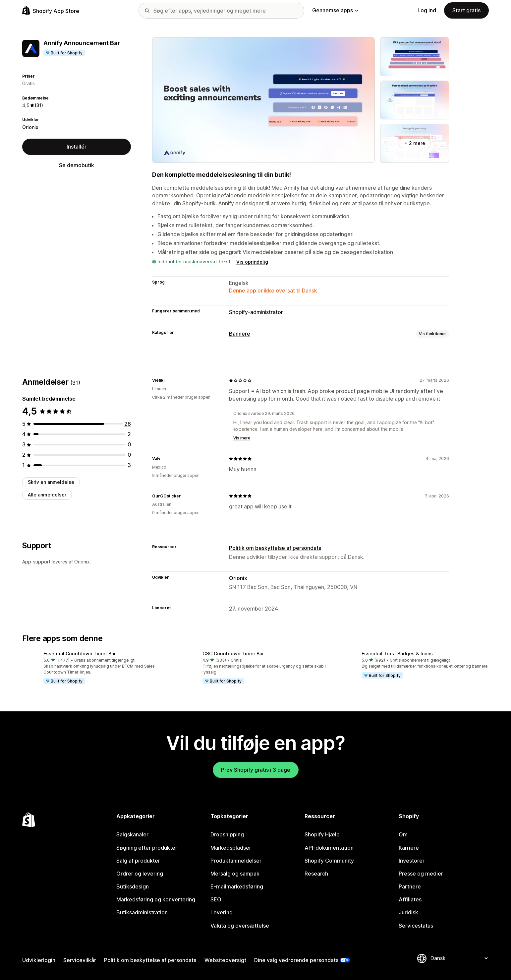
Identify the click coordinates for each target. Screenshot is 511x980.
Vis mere (242, 438)
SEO (216, 899)
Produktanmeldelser (236, 861)
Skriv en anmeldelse (51, 482)
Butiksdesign (133, 886)
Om (403, 834)
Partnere (410, 886)
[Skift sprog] (459, 958)
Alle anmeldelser (47, 495)
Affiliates (410, 899)
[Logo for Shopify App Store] (51, 10)
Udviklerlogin (39, 960)
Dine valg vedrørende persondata (296, 960)
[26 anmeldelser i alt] (128, 424)
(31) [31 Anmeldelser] (39, 105)
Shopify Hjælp (322, 834)
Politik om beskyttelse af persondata (275, 548)
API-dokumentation (329, 848)
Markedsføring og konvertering (156, 899)
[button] (96, 668)
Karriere (409, 848)
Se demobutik (77, 165)
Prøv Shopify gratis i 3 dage (256, 770)
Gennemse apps (335, 10)
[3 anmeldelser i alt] (129, 465)
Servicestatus (416, 926)
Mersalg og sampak (235, 874)
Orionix (30, 127)
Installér (77, 147)
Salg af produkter (138, 861)
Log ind (427, 10)
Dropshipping (227, 834)
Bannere (240, 334)
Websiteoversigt (225, 960)
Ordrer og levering (140, 874)
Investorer (412, 861)
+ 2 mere (415, 143)
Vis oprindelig (252, 262)
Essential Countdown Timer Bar (80, 653)
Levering (222, 912)
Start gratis (466, 10)
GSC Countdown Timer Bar (233, 653)
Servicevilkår (80, 960)
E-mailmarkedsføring (237, 886)
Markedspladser (231, 848)
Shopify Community (329, 861)
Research (316, 874)
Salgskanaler (132, 834)
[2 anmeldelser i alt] (129, 434)
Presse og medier (421, 874)
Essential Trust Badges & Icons (397, 653)
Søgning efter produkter (147, 848)
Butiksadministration (142, 912)
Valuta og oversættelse (240, 926)
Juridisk (408, 912)
